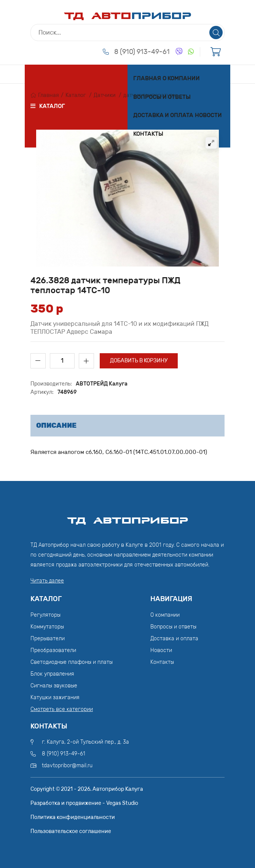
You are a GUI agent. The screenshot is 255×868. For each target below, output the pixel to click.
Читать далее (47, 581)
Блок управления (52, 674)
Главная (147, 78)
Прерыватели (48, 639)
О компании (181, 78)
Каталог (76, 95)
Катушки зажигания (55, 697)
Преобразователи (53, 650)
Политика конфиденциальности (73, 817)
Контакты (148, 134)
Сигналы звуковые (54, 686)
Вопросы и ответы (162, 97)
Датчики (105, 95)
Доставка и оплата (163, 115)
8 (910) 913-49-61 (142, 52)
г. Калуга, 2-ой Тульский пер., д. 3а (85, 742)
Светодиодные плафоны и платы (72, 662)
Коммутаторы (47, 627)
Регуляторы (45, 615)
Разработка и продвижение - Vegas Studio (84, 803)
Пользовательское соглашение (71, 831)
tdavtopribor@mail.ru (67, 766)
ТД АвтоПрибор (127, 517)
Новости (208, 115)
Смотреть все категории (62, 709)
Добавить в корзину (139, 361)
